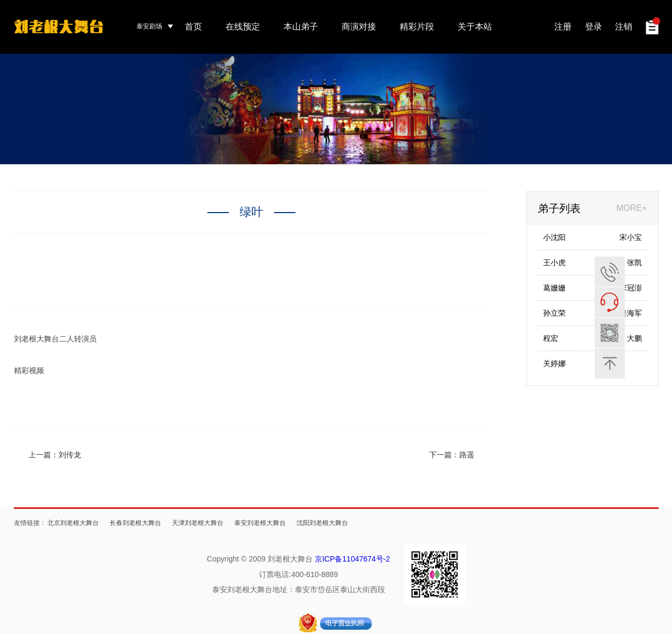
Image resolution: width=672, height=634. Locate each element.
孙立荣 (554, 313)
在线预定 (243, 27)
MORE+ (631, 208)
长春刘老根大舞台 (135, 523)
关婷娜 (554, 363)
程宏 (551, 338)
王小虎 (554, 263)
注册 (563, 27)
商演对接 (359, 27)
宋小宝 (631, 237)
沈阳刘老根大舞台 (322, 523)
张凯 (634, 263)
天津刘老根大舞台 (198, 523)
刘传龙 (70, 455)
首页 (193, 27)
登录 (594, 27)
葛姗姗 (554, 288)
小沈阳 (554, 237)
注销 (624, 27)
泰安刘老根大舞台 (260, 523)
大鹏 (634, 338)
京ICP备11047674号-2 (352, 559)
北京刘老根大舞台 (73, 523)
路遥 (467, 455)
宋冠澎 (631, 288)
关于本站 (475, 27)
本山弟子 (301, 27)
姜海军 (631, 313)
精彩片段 (417, 27)
